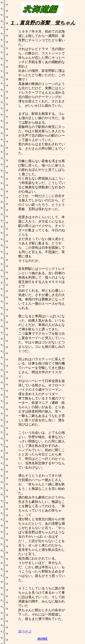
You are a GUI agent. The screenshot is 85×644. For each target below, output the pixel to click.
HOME (42, 639)
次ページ (25, 631)
